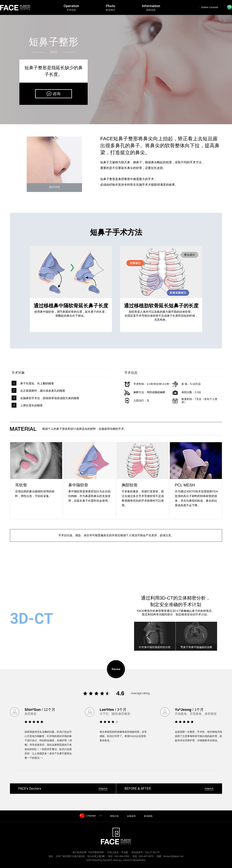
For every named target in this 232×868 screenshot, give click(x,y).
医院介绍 (114, 816)
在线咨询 (131, 816)
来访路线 (148, 816)
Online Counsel (210, 7)
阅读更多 (31, 641)
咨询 (57, 94)
